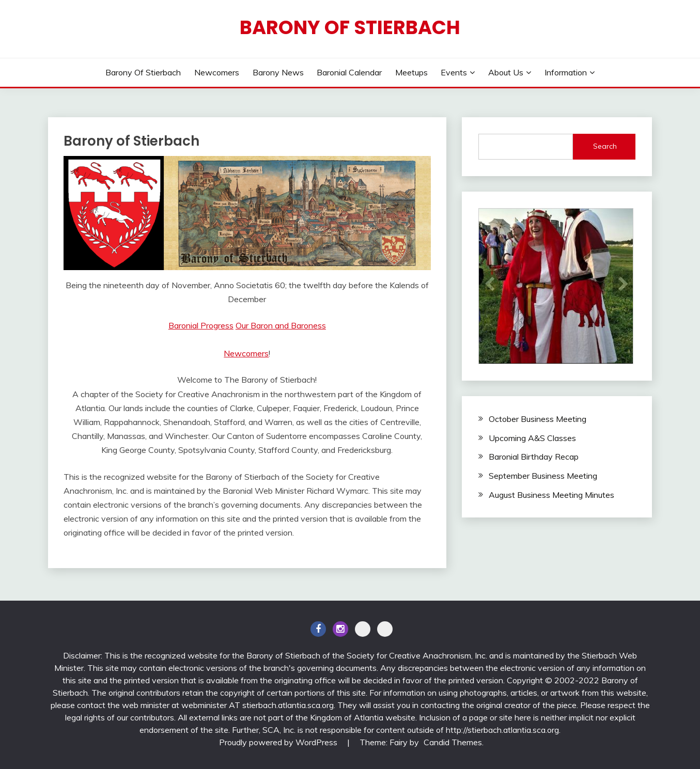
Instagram (340, 629)
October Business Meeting (538, 419)
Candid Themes (453, 742)
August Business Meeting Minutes (551, 495)
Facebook (318, 629)
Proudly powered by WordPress (279, 742)
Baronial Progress (201, 325)
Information (566, 72)
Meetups (411, 72)
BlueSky (385, 629)
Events (454, 72)
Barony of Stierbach (350, 27)
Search (605, 146)
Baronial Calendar (349, 72)
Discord (363, 629)
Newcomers (217, 72)
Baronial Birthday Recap (534, 457)
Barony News (278, 72)
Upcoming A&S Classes (532, 438)
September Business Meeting (543, 476)
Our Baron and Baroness (281, 325)
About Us (506, 72)
